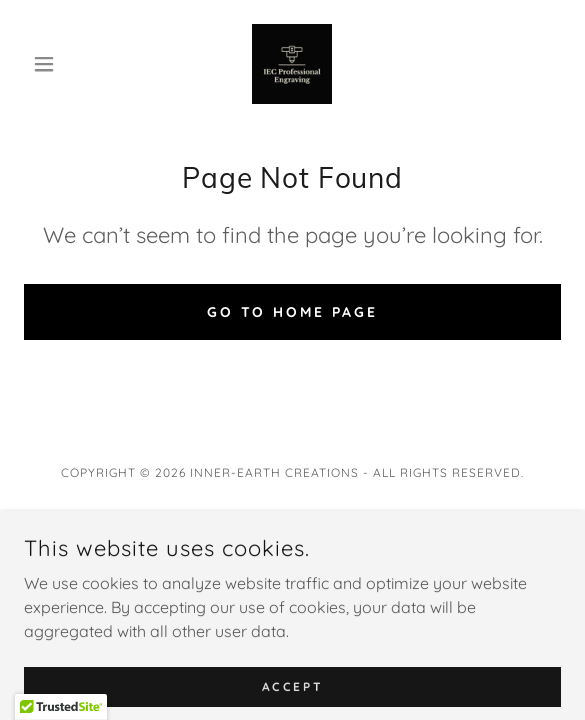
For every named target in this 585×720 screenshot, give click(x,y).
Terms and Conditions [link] (293, 556)
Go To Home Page (293, 312)
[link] (292, 64)
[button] (64, 64)
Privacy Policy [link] (293, 528)
